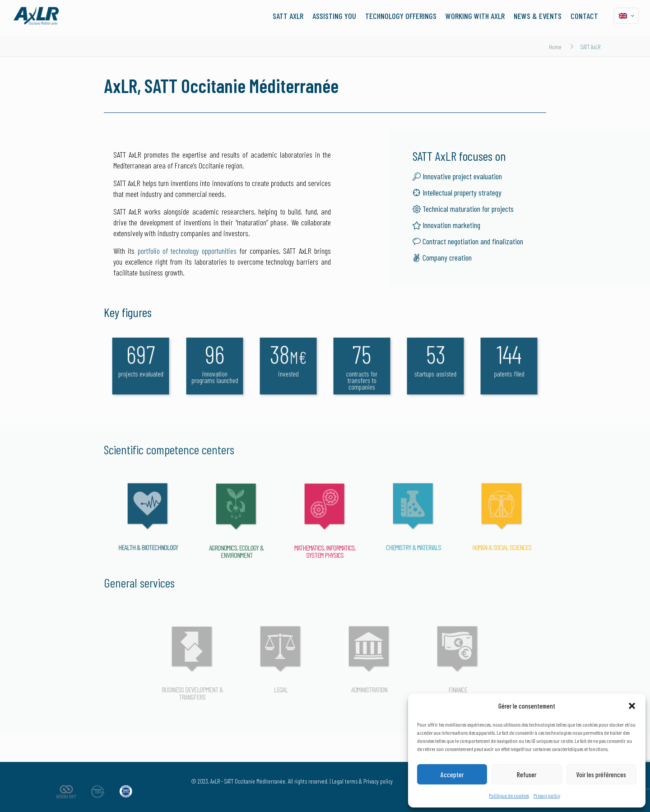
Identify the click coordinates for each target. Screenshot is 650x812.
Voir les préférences (601, 775)
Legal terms (345, 781)
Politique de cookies (509, 795)
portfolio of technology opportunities (187, 251)
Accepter (452, 775)
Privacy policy (547, 795)
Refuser (527, 775)
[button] (632, 706)
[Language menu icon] (626, 16)
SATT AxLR (590, 47)
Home (555, 47)
